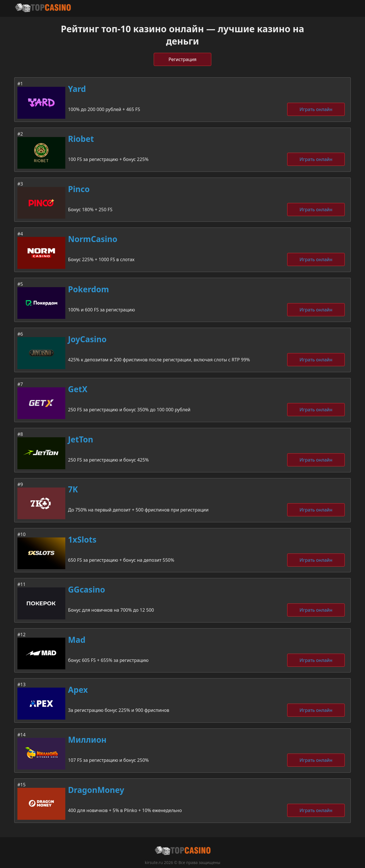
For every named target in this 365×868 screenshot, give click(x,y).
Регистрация (182, 59)
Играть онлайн (316, 109)
